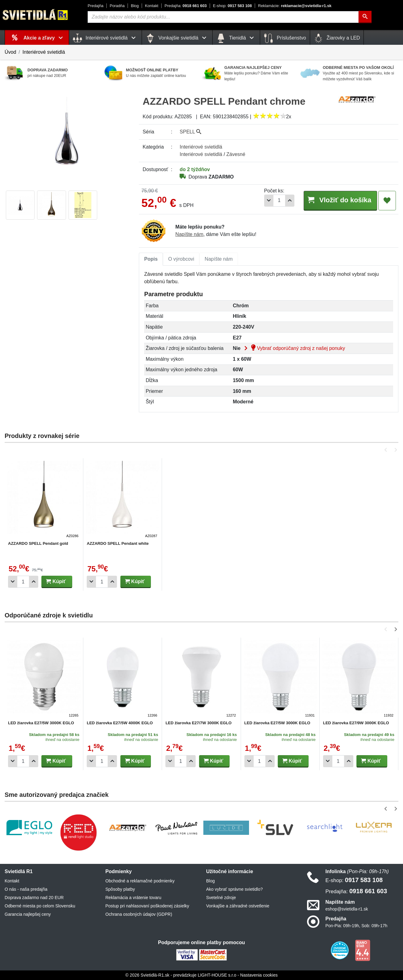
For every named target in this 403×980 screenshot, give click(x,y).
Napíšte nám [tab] (219, 259)
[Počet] (277, 201)
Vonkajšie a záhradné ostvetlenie (238, 906)
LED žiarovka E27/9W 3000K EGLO (356, 723)
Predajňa (96, 6)
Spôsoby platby (120, 889)
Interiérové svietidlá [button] (105, 38)
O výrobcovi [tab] (181, 259)
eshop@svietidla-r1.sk (347, 909)
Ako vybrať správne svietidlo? (234, 889)
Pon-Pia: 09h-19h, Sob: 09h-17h (357, 926)
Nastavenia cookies (259, 975)
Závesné (236, 154)
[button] (387, 450)
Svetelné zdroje (221, 898)
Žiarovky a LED (337, 38)
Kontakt (152, 6)
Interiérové (201, 147)
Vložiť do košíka (339, 200)
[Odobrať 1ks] (267, 201)
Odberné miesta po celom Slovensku (40, 906)
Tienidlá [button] (236, 38)
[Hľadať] (365, 17)
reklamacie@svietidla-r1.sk (295, 6)
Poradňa (117, 6)
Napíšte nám (189, 234)
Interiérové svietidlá (44, 52)
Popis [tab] (151, 259)
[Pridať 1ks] (288, 201)
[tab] (151, 259)
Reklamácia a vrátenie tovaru (133, 898)
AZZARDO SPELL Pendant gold (38, 543)
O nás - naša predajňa (26, 889)
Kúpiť (56, 581)
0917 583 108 (232, 6)
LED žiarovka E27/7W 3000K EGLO (198, 723)
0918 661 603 (186, 6)
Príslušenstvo (285, 38)
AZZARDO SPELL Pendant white (118, 543)
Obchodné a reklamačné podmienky (140, 881)
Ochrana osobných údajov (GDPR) (139, 914)
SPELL (190, 132)
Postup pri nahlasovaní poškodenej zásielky (147, 906)
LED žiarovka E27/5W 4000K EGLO (120, 723)
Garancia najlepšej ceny (28, 914)
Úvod (10, 52)
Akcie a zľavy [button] (44, 38)
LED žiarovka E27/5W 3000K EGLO (41, 723)
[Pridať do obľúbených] (387, 201)
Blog (135, 6)
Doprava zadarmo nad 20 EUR (34, 898)
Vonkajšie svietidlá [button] (177, 38)
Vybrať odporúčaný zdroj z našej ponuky (293, 348)
